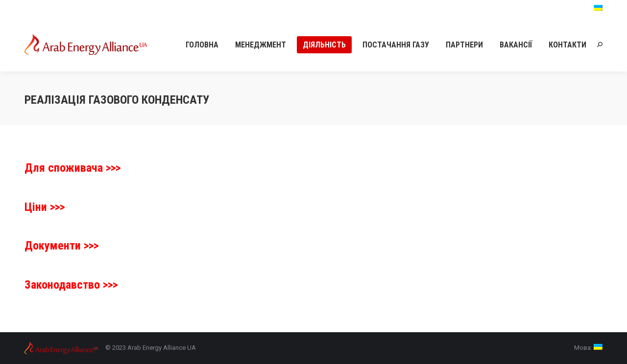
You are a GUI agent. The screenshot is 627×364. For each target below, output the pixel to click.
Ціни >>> (45, 207)
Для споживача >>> (72, 168)
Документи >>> (61, 246)
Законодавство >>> (71, 285)
